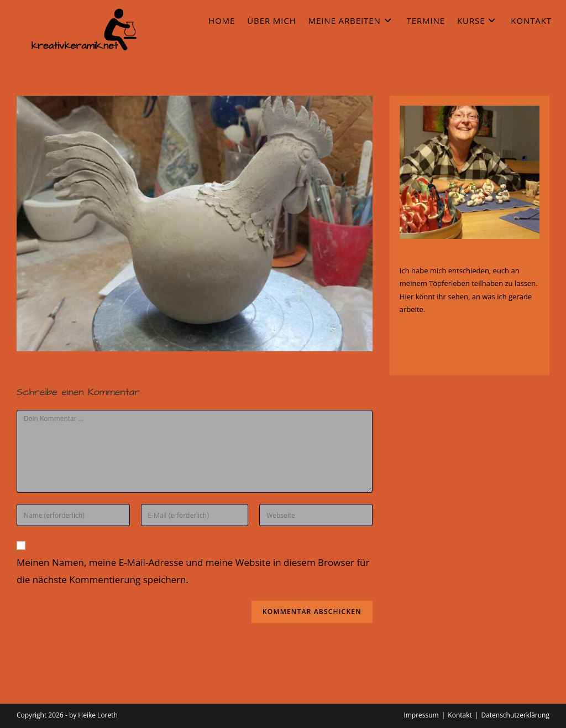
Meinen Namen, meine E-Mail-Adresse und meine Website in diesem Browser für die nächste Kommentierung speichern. (193, 571)
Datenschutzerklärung (515, 715)
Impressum (421, 715)
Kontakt (460, 715)
